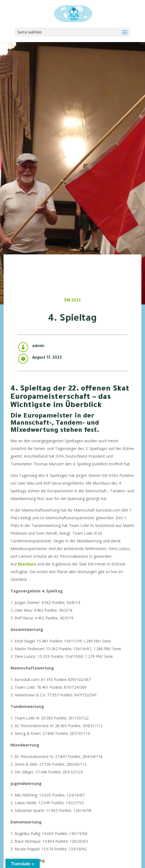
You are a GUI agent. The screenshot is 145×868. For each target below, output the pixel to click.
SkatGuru (27, 564)
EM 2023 (72, 301)
